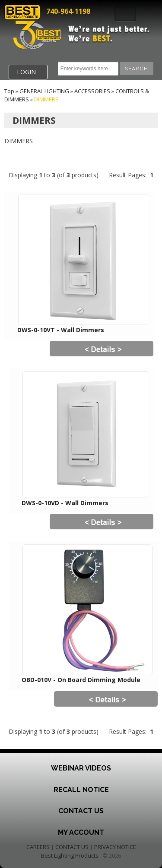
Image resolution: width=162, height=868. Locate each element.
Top (9, 91)
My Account (81, 832)
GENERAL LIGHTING (44, 91)
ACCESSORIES (92, 91)
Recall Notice (81, 790)
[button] (137, 68)
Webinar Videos (81, 768)
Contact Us (81, 811)
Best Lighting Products (70, 855)
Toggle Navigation (125, 14)
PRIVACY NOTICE (115, 847)
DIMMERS (46, 99)
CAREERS (38, 847)
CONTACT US (72, 847)
